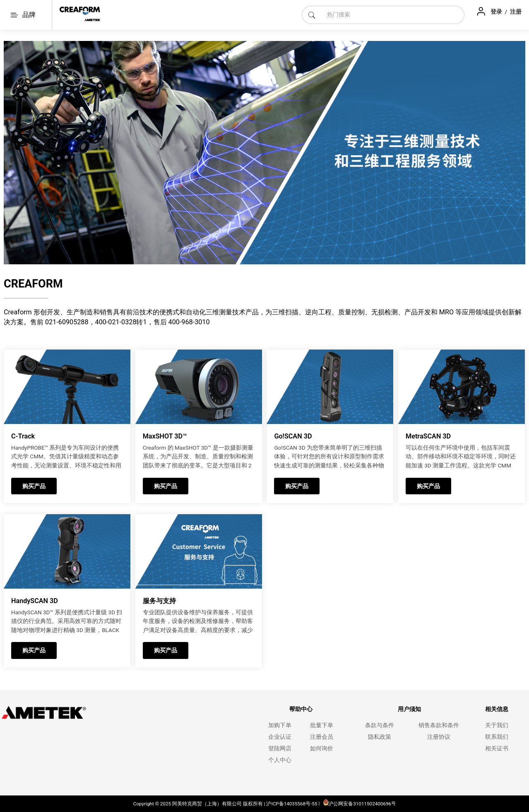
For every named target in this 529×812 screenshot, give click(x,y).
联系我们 (497, 737)
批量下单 (322, 725)
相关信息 (497, 709)
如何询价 (322, 749)
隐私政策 (380, 737)
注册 (516, 12)
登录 (497, 12)
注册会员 (322, 737)
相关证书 (497, 749)
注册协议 (439, 737)
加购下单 (280, 725)
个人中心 (280, 760)
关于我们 (497, 725)
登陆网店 (280, 749)
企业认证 (280, 737)
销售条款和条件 (439, 725)
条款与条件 (380, 725)
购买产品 (34, 486)
